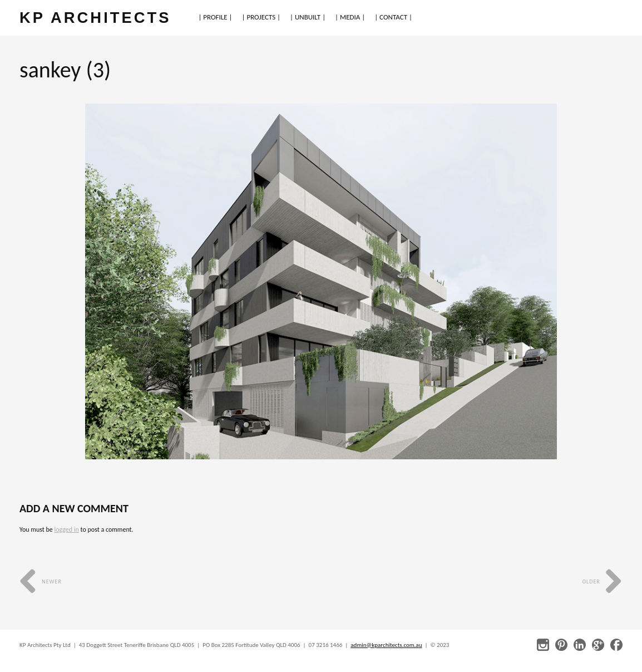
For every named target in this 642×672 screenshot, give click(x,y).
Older (602, 582)
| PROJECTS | (261, 17)
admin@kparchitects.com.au (386, 645)
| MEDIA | (350, 17)
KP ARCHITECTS (95, 18)
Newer (41, 582)
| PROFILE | (215, 17)
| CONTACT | (393, 17)
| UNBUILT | (308, 17)
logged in (66, 529)
